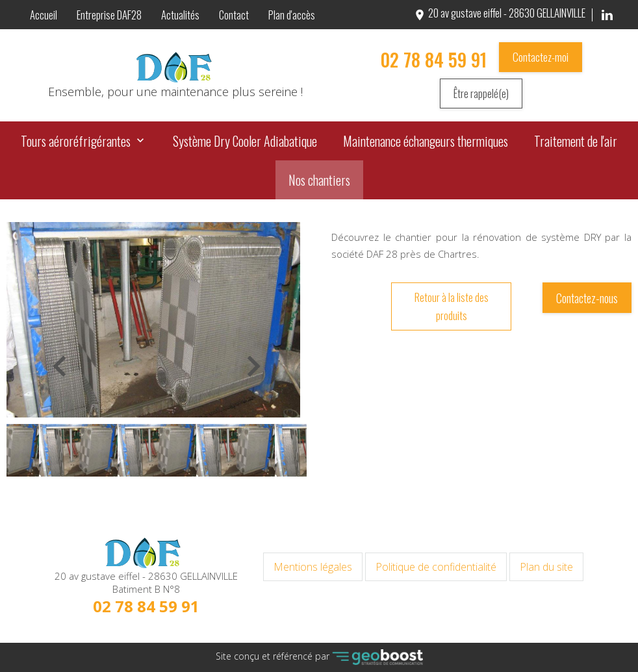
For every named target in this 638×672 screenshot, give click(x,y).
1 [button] (157, 494)
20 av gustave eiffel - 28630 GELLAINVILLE (499, 13)
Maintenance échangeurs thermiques (426, 141)
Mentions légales (313, 567)
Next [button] (243, 384)
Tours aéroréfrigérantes (76, 141)
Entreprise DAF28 (109, 15)
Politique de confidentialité (436, 567)
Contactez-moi (541, 57)
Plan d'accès (292, 15)
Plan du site (546, 567)
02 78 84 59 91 (433, 59)
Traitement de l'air (576, 141)
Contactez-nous (587, 298)
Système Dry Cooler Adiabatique (245, 141)
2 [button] (170, 494)
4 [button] (196, 494)
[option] (153, 320)
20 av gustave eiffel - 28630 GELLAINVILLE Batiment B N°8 (146, 582)
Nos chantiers (319, 180)
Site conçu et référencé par (319, 657)
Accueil (44, 15)
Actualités (180, 15)
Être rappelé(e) (481, 93)
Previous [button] (62, 384)
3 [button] (183, 494)
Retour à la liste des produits (452, 306)
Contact (234, 15)
